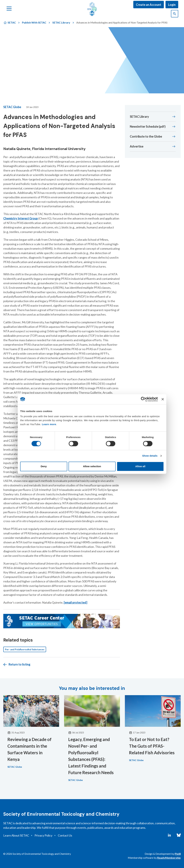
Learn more (49, 424)
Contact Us (65, 835)
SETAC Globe (12, 107)
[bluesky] (179, 835)
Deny (44, 466)
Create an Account (149, 5)
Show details (150, 456)
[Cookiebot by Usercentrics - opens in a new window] (143, 399)
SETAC (12, 22)
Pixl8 (178, 854)
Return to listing (19, 664)
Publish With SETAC (34, 22)
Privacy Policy (43, 835)
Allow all (140, 466)
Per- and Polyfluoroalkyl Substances (25, 649)
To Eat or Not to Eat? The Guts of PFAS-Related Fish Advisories (152, 746)
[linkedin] (169, 835)
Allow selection (92, 466)
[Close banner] (163, 399)
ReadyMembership (169, 858)
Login (172, 5)
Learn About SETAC (16, 835)
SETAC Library (61, 22)
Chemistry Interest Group (21, 218)
